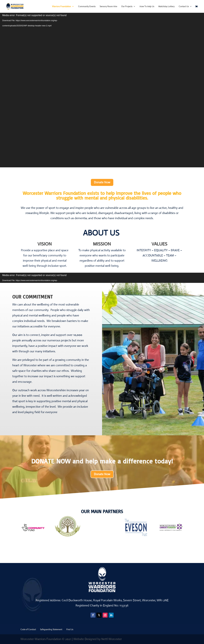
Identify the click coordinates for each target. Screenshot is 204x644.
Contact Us (184, 7)
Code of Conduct (28, 629)
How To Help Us (147, 7)
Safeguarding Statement (51, 629)
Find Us (70, 629)
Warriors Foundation (62, 7)
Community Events (87, 7)
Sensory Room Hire (108, 7)
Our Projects (127, 7)
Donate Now (102, 182)
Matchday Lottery (166, 7)
